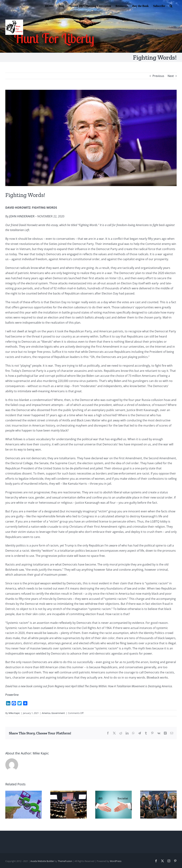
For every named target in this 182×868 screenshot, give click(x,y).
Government (58, 713)
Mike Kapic (14, 713)
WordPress (116, 861)
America (46, 713)
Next (171, 76)
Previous (158, 76)
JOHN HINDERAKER (22, 216)
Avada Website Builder (42, 861)
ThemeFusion (65, 861)
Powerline (12, 695)
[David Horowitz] (91, 138)
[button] (171, 6)
